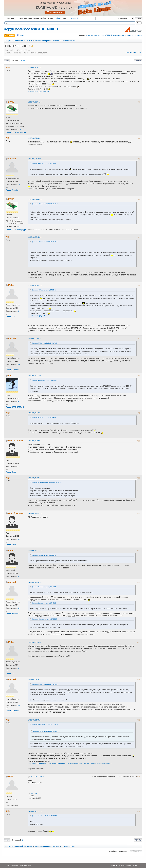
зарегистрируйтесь (74, 18)
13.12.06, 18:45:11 (35, 413)
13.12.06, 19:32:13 (35, 513)
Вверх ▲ (136, 865)
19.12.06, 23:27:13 (35, 811)
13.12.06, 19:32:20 (35, 550)
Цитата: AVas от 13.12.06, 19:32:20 (44, 619)
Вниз (6, 61)
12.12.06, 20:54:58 (35, 102)
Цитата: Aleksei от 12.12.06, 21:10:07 (45, 204)
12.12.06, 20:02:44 (35, 67)
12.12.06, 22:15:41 (35, 237)
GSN (11, 776)
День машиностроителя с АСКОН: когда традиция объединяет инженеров (114, 35)
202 (20, 129)
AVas (11, 550)
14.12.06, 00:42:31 (35, 642)
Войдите (59, 18)
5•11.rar (33, 794)
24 (19, 185)
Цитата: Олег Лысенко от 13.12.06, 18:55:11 (47, 482)
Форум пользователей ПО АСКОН (31, 29)
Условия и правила (125, 865)
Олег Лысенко (16, 441)
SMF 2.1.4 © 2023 (13, 865)
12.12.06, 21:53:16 (35, 199)
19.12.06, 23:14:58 (37, 776)
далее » (138, 52)
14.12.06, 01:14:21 (35, 679)
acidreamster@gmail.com (38, 92)
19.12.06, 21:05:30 (35, 720)
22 (19, 467)
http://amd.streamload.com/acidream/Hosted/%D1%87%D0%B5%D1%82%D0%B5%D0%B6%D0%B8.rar (71, 763)
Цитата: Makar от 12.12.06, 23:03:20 (44, 343)
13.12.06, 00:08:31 (35, 338)
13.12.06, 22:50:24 (35, 582)
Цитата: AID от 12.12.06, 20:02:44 (44, 163)
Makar (11, 285)
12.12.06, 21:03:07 (35, 138)
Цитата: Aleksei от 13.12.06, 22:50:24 (45, 724)
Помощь (114, 865)
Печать (138, 61)
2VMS (11, 102)
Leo (10, 376)
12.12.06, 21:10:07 (35, 159)
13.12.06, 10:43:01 (35, 376)
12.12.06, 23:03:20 (35, 285)
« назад (129, 52)
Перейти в (113, 851)
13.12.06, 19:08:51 (35, 478)
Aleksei (12, 159)
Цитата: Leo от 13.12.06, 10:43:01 (44, 417)
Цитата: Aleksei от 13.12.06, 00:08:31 (45, 380)
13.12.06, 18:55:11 (35, 441)
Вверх (7, 840)
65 (19, 402)
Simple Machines (26, 865)
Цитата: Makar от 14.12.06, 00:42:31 (44, 684)
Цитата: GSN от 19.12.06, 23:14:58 (44, 816)
